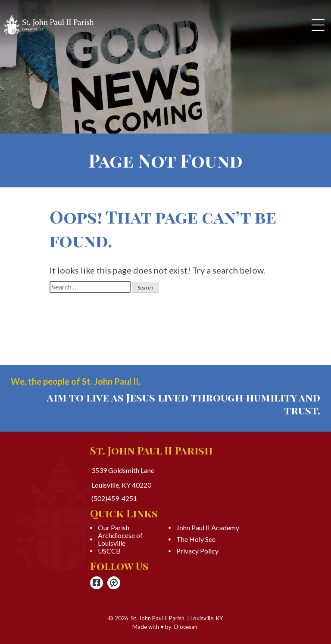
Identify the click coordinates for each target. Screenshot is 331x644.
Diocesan (186, 627)
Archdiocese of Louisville (120, 539)
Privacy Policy (197, 551)
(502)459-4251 (114, 498)
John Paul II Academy (208, 528)
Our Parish (114, 528)
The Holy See (196, 539)
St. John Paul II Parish (158, 618)
